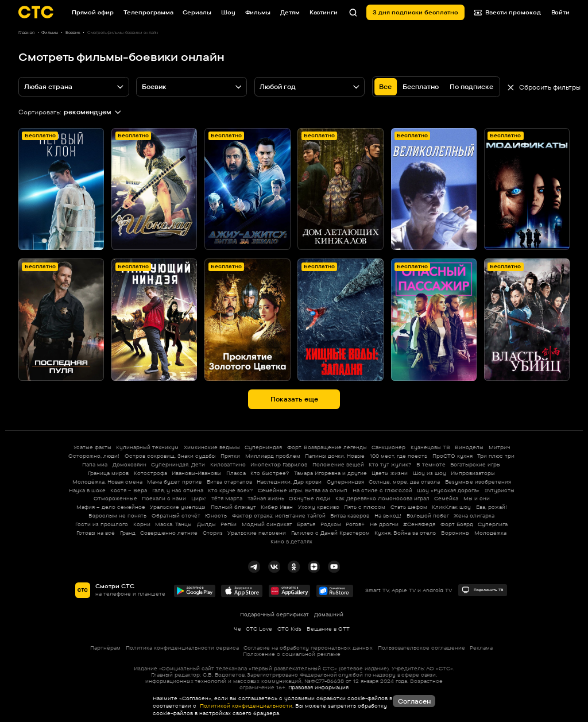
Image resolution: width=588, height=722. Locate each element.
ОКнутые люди (310, 498)
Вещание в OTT (328, 629)
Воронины (455, 533)
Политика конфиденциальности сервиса (182, 648)
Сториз (213, 533)
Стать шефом (409, 507)
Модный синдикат (267, 524)
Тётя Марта (227, 498)
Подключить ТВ (482, 590)
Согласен (414, 701)
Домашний (329, 614)
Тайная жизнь (266, 498)
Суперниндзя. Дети (178, 464)
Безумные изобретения (478, 482)
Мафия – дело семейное (111, 507)
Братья (306, 524)
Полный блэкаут (233, 507)
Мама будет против (174, 482)
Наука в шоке (87, 490)
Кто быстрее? (270, 473)
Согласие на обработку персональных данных (308, 648)
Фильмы (258, 12)
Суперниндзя (263, 447)
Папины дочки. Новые (335, 456)
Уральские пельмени (257, 533)
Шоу (228, 12)
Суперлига (493, 524)
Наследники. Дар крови (289, 482)
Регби (229, 524)
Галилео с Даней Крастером (330, 533)
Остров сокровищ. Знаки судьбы (170, 456)
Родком (331, 524)
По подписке (471, 87)
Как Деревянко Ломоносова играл (382, 498)
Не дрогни (384, 524)
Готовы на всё (96, 533)
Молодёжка (490, 533)
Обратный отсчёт (176, 516)
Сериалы (197, 12)
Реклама (481, 648)
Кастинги (324, 12)
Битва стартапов (229, 482)
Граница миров (108, 473)
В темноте (431, 464)
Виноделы (469, 447)
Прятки (230, 456)
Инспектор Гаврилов (279, 464)
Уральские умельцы (178, 507)
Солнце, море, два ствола (404, 482)
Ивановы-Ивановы (196, 473)
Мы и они (477, 498)
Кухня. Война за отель (405, 533)
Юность (216, 516)
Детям (290, 12)
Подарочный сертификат (274, 614)
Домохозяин (129, 464)
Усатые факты (92, 447)
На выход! (388, 516)
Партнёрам (105, 648)
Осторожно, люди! (94, 456)
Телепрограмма (148, 12)
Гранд (128, 533)
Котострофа (150, 473)
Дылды (206, 524)
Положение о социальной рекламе (292, 654)
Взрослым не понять (117, 516)
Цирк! (199, 498)
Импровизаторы (473, 473)
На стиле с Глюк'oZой (382, 490)
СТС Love (259, 629)
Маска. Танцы (173, 524)
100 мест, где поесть (399, 456)
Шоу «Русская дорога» (448, 490)
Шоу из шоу (430, 473)
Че (237, 629)
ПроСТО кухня (452, 456)
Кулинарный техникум (147, 447)
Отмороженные (115, 498)
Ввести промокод (508, 12)
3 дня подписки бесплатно (415, 12)
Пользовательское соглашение (421, 648)
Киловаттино (228, 464)
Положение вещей (338, 464)
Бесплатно (421, 87)
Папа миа (95, 464)
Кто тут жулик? (390, 464)
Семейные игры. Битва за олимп (303, 490)
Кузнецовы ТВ (430, 447)
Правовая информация (318, 687)
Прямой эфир (93, 12)
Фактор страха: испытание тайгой (279, 516)
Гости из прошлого (102, 524)
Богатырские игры (475, 464)
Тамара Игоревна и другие (330, 473)
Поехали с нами (164, 498)
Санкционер (388, 447)
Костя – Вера (129, 490)
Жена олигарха (474, 516)
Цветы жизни (390, 473)
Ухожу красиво (319, 507)
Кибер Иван (277, 507)
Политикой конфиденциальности (245, 706)
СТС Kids (289, 629)
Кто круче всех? (230, 490)
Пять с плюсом (365, 507)
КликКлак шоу (451, 507)
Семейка (446, 498)
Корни (142, 524)
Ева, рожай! (492, 507)
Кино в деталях (291, 541)
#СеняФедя (419, 524)
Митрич (499, 447)
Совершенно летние (169, 533)
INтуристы (500, 490)
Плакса (236, 473)
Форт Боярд (457, 524)
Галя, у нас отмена (178, 490)
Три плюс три (496, 456)
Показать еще (294, 399)
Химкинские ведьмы (212, 447)
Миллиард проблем (273, 456)
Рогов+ (355, 524)
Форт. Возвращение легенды (327, 447)
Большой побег (428, 516)
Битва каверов (350, 516)
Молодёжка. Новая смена (107, 482)
